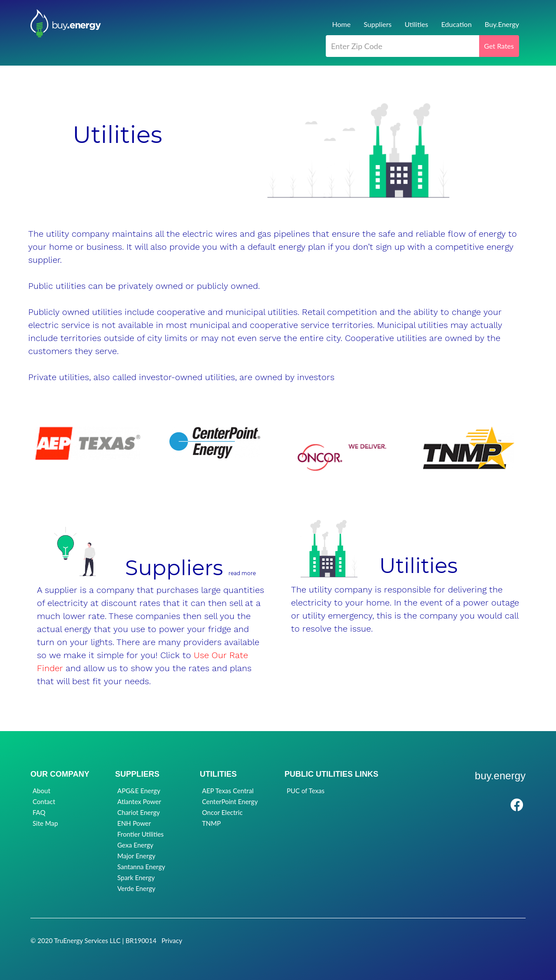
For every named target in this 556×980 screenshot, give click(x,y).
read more (242, 573)
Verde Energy (136, 888)
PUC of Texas (306, 791)
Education (457, 24)
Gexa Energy (135, 845)
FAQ (39, 812)
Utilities (416, 24)
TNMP (211, 823)
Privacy (172, 940)
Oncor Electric (222, 812)
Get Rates (499, 46)
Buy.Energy (502, 24)
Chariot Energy (139, 812)
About (41, 791)
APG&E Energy (139, 791)
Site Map (45, 823)
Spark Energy (136, 877)
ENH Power (134, 823)
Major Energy (136, 856)
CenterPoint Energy (230, 801)
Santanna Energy (141, 867)
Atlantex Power (139, 801)
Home (342, 24)
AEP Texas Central (228, 791)
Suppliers (377, 24)
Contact (44, 801)
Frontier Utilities (141, 834)
